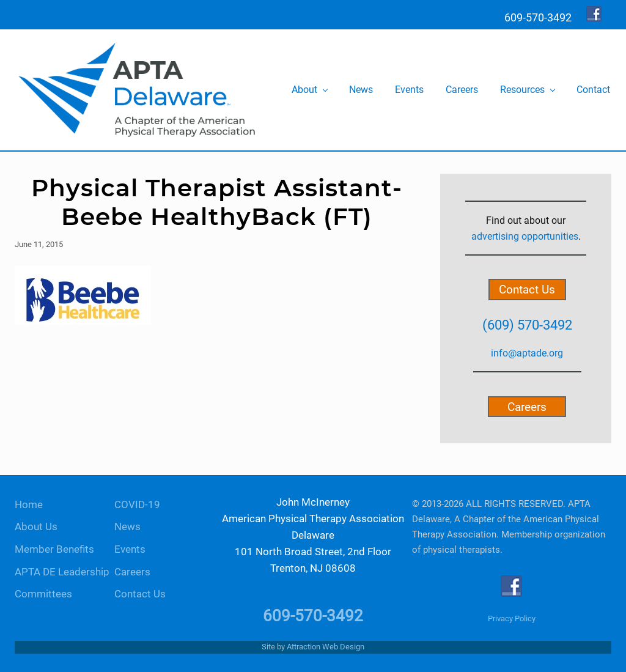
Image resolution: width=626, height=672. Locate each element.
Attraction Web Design (326, 647)
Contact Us (527, 290)
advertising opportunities (525, 236)
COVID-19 (137, 505)
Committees (43, 594)
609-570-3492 (313, 616)
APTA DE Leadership (62, 572)
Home (29, 505)
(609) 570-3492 (527, 325)
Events (130, 549)
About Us (36, 527)
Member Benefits (54, 549)
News (127, 527)
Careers (527, 406)
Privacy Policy (512, 618)
